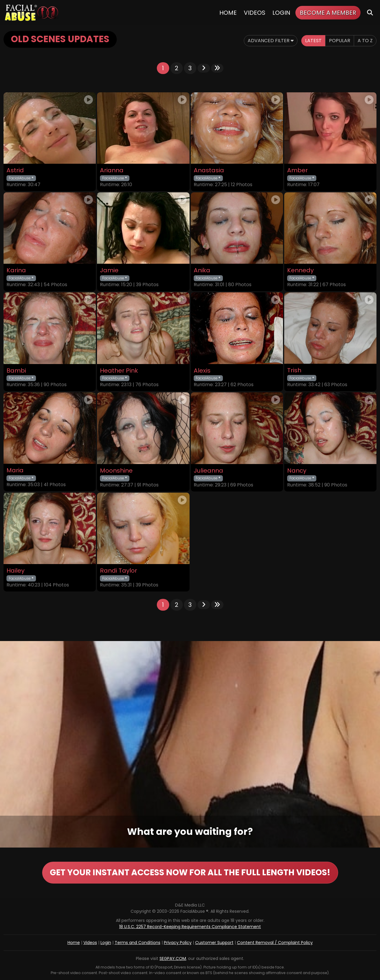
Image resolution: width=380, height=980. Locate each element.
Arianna (112, 170)
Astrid (15, 170)
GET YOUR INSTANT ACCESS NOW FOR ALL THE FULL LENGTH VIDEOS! (190, 872)
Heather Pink (119, 371)
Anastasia (209, 170)
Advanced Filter (271, 41)
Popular (340, 41)
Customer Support (214, 943)
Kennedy (300, 270)
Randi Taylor (119, 571)
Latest (313, 41)
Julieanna (208, 471)
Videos (255, 13)
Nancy (297, 471)
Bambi (16, 371)
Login (281, 13)
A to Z (365, 41)
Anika (202, 270)
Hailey (15, 571)
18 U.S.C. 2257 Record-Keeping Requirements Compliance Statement (190, 927)
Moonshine (116, 471)
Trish (294, 370)
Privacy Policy (178, 943)
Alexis (202, 371)
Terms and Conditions (138, 943)
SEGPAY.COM (173, 958)
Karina (16, 270)
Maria (15, 470)
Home (228, 13)
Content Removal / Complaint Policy (275, 943)
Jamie (109, 270)
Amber (297, 170)
